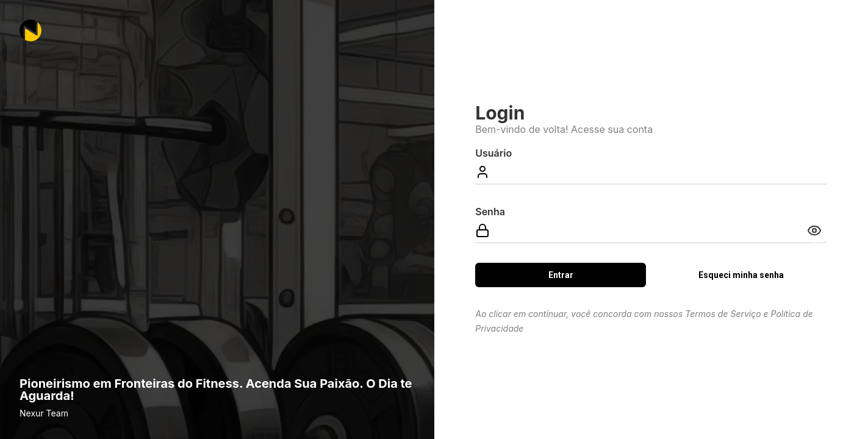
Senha (490, 212)
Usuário (493, 153)
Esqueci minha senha (741, 275)
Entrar (561, 275)
